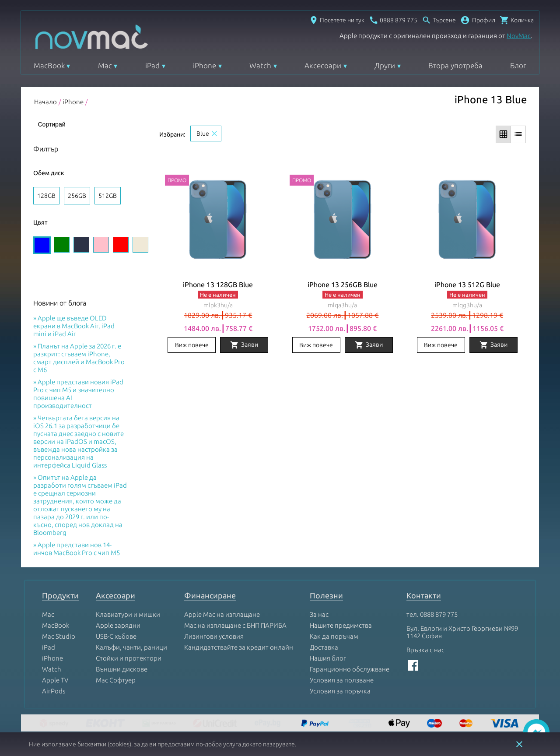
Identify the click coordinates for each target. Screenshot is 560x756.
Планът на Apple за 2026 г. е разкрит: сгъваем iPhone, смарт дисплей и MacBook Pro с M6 (79, 358)
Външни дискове (122, 670)
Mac (105, 65)
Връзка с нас (425, 650)
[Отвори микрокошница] (517, 20)
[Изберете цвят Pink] (101, 245)
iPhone (205, 65)
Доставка (324, 648)
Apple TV (55, 680)
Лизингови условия (214, 637)
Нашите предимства (341, 626)
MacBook (49, 65)
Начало (45, 102)
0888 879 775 (439, 615)
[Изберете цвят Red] (121, 245)
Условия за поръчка (340, 691)
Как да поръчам (334, 637)
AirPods (54, 691)
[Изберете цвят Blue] (42, 246)
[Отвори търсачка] (439, 20)
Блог (518, 65)
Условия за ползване (342, 680)
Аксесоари (323, 65)
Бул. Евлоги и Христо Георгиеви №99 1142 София (462, 633)
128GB (46, 196)
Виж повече (192, 345)
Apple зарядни (118, 626)
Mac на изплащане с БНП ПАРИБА (235, 626)
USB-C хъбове (116, 637)
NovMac (519, 36)
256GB (77, 196)
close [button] (519, 744)
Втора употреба (455, 65)
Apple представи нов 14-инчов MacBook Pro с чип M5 (77, 549)
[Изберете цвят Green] (62, 245)
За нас (319, 615)
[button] (478, 20)
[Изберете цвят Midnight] (81, 245)
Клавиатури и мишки (128, 615)
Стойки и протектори (129, 659)
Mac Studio (59, 637)
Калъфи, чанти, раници (131, 648)
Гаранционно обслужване (350, 670)
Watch (260, 65)
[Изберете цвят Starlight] (140, 245)
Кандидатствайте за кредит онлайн (239, 648)
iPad (152, 65)
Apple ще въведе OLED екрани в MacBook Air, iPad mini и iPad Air (74, 326)
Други (385, 65)
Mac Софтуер (116, 680)
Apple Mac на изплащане (222, 615)
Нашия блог (328, 659)
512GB (108, 196)
